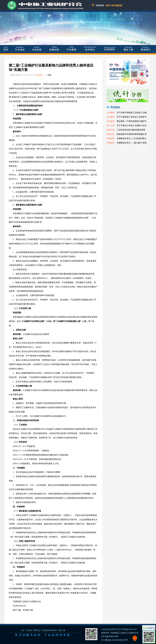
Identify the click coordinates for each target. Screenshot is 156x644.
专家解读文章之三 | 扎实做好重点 (131, 138)
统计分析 (111, 126)
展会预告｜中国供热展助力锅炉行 (132, 121)
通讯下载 (62, 630)
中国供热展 (46, 630)
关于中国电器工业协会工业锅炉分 (132, 117)
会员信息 (111, 134)
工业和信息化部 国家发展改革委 (131, 130)
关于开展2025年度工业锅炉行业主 (132, 126)
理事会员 (37, 630)
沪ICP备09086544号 (110, 636)
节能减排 (111, 138)
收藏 (49, 75)
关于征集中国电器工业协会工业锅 (132, 113)
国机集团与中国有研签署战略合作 (132, 134)
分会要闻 (111, 113)
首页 (23, 630)
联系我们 (54, 630)
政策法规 (111, 130)
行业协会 (29, 630)
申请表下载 (28, 610)
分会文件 (39, 75)
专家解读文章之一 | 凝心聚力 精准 (132, 143)
